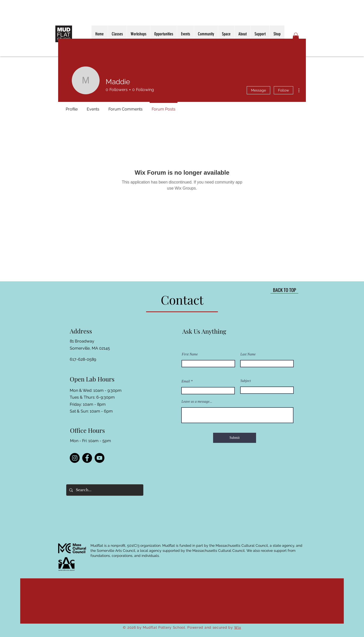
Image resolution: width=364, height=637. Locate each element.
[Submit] (235, 438)
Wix (237, 627)
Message (258, 90)
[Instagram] (75, 458)
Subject (246, 381)
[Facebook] (87, 458)
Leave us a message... (197, 402)
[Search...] (104, 490)
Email (186, 381)
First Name (190, 354)
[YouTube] (99, 458)
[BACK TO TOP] (284, 290)
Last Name (248, 354)
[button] (296, 37)
